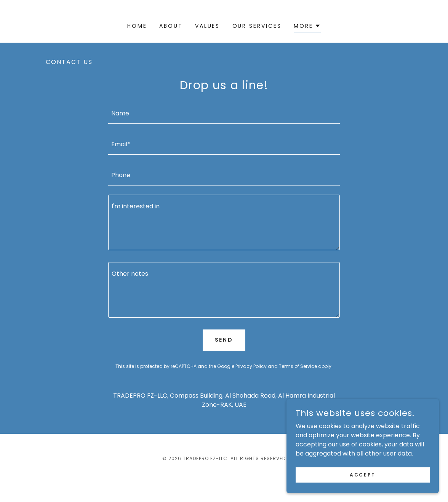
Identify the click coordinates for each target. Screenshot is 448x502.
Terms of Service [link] (298, 366)
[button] (307, 27)
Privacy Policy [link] (251, 366)
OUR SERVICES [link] (257, 26)
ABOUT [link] (171, 26)
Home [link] (137, 26)
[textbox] (224, 113)
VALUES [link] (208, 26)
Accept (362, 474)
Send (224, 340)
